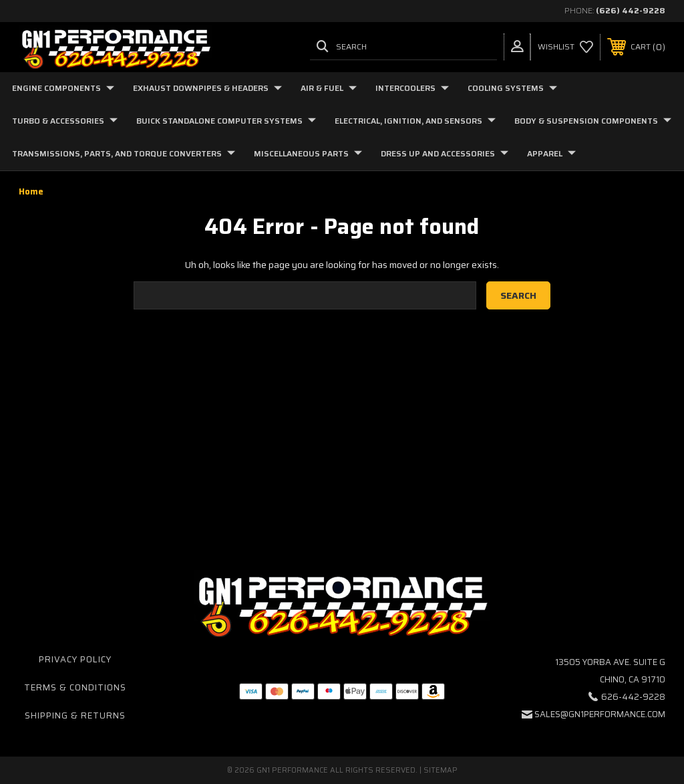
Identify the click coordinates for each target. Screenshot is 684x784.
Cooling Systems (512, 88)
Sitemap (441, 770)
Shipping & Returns (75, 715)
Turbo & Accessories (65, 121)
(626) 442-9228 (631, 10)
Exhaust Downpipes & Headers (207, 88)
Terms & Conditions (75, 687)
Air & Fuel (329, 88)
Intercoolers (412, 88)
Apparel (551, 153)
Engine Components (63, 88)
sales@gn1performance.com (600, 714)
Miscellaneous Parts (308, 153)
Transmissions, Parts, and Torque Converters (124, 153)
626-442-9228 (633, 697)
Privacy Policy (75, 659)
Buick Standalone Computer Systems (226, 121)
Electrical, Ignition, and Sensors (415, 121)
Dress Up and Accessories (445, 153)
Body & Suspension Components (593, 121)
